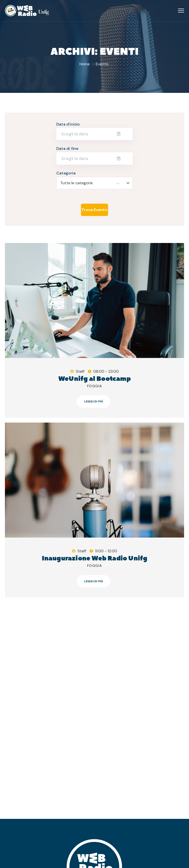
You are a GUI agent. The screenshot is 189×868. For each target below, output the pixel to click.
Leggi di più (94, 401)
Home (85, 64)
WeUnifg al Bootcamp (94, 379)
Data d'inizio (68, 124)
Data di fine (67, 149)
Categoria (66, 173)
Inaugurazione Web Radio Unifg (95, 558)
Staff (80, 371)
